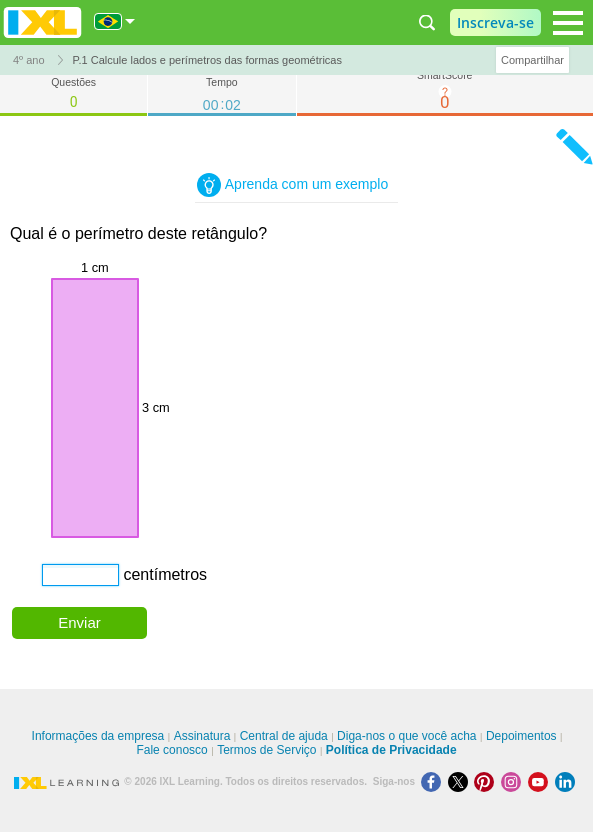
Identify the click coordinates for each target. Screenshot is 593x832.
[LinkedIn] (567, 781)
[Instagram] (514, 781)
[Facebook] (434, 781)
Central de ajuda (284, 736)
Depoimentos (521, 736)
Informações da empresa (98, 736)
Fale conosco (171, 750)
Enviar (79, 622)
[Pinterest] (487, 781)
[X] (461, 781)
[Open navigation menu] (568, 23)
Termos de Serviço (266, 750)
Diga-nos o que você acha (406, 736)
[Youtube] (541, 781)
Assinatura (202, 736)
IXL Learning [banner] (42, 22)
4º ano (29, 60)
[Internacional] (115, 21)
